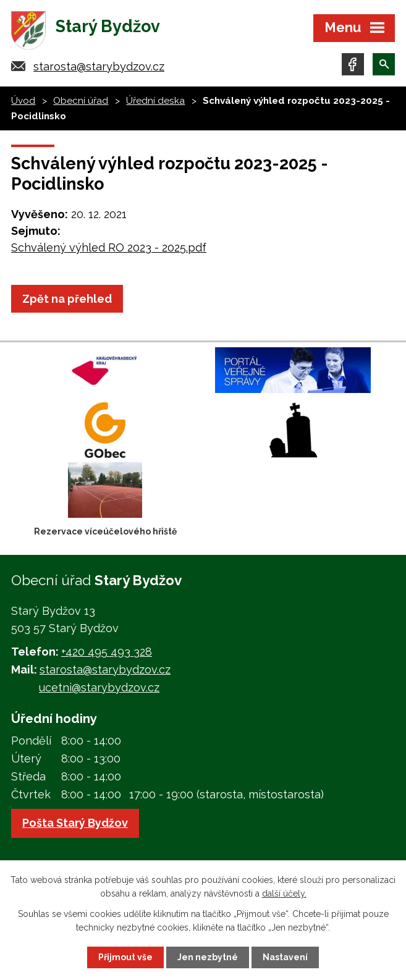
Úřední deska (155, 101)
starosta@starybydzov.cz (99, 66)
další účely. (284, 893)
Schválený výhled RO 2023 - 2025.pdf (109, 247)
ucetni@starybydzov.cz (99, 687)
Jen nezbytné (208, 957)
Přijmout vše (125, 957)
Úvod (23, 101)
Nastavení (285, 957)
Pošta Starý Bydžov (75, 823)
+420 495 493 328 (107, 652)
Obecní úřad (81, 101)
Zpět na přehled (67, 299)
